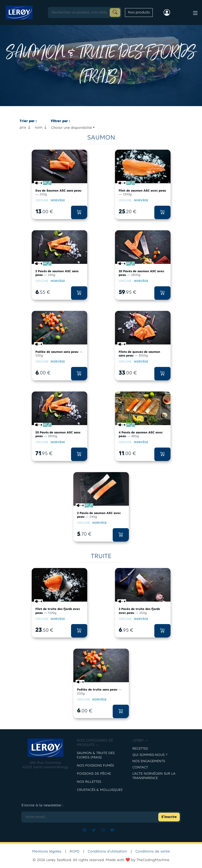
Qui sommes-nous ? (150, 755)
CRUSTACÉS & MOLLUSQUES (100, 790)
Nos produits (139, 13)
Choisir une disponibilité (71, 128)
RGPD (75, 852)
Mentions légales (47, 852)
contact (140, 768)
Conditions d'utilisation (107, 852)
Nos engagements (149, 761)
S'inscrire (169, 817)
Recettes (140, 749)
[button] (79, 212)
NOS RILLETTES (89, 782)
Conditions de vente (153, 852)
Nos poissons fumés (95, 766)
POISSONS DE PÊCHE (94, 774)
